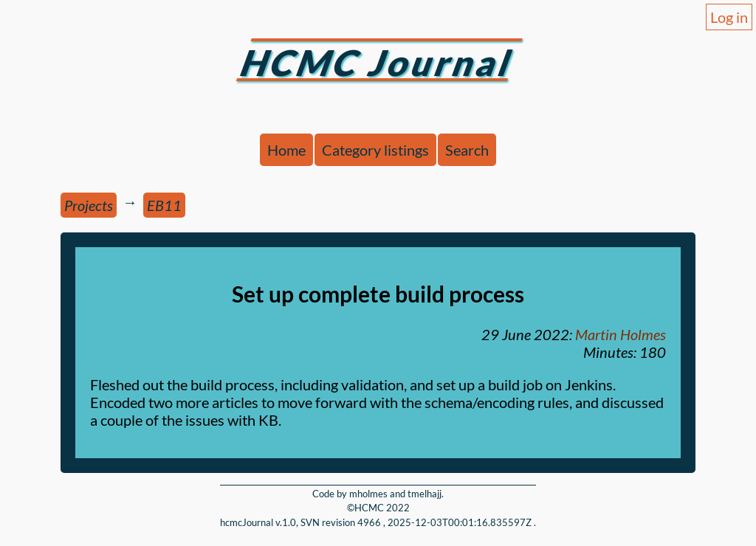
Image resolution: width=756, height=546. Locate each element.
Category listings (375, 150)
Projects (89, 205)
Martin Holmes (621, 334)
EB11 (164, 205)
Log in (729, 17)
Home (286, 150)
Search (467, 150)
